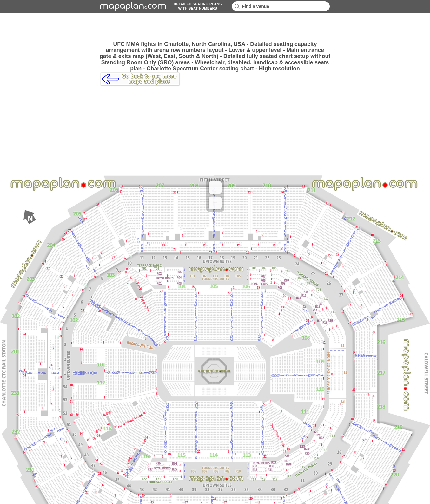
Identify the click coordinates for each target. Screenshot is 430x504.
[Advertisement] (215, 27)
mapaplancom (132, 6)
